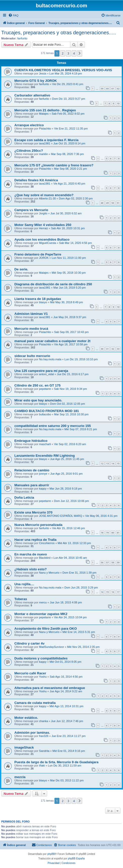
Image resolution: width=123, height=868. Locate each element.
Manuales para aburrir (32, 485)
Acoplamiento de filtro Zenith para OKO (46, 629)
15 (118, 463)
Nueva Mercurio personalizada (38, 525)
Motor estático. (26, 718)
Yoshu (43, 677)
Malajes (44, 114)
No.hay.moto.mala (50, 359)
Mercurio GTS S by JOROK (36, 81)
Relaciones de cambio (32, 470)
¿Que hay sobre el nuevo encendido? (44, 195)
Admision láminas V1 (31, 314)
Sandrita (44, 751)
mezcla (20, 777)
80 (113, 533)
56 (102, 562)
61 (113, 88)
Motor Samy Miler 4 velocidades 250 (43, 225)
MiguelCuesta (48, 243)
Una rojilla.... (24, 584)
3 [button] (68, 53)
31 (107, 349)
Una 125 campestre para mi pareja (41, 371)
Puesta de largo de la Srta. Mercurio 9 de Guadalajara (56, 762)
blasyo (43, 302)
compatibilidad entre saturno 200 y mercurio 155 (53, 426)
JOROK (44, 258)
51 (118, 203)
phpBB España (76, 859)
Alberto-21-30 (48, 198)
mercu (43, 602)
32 (113, 349)
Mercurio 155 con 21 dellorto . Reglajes (45, 110)
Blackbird (45, 558)
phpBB (51, 854)
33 (118, 349)
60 (107, 88)
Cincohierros (47, 543)
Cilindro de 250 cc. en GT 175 (37, 385)
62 (118, 88)
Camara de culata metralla (35, 703)
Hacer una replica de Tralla (35, 540)
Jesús (43, 73)
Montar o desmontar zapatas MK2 (41, 614)
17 (118, 592)
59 (102, 88)
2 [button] (63, 53)
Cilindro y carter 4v (29, 643)
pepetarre (45, 389)
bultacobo (45, 414)
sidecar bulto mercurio (32, 356)
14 (113, 463)
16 (113, 592)
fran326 (44, 736)
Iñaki (42, 765)
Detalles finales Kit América (36, 180)
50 (113, 203)
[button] (80, 53)
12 (102, 463)
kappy (43, 489)
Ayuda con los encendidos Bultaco (42, 239)
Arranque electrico (29, 125)
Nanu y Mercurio (49, 573)
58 (113, 562)
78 (102, 533)
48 (102, 203)
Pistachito (45, 129)
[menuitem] (13, 15)
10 (118, 103)
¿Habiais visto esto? (30, 569)
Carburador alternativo (32, 95)
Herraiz (43, 228)
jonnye (43, 474)
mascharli (45, 444)
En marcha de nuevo (31, 554)
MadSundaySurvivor (52, 647)
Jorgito (43, 213)
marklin (43, 154)
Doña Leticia (24, 497)
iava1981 (45, 143)
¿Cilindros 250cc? (29, 151)
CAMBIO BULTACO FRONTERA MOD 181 (47, 411)
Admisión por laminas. (32, 733)
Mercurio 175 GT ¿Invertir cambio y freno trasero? (54, 165)
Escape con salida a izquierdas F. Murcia (46, 140)
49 (107, 203)
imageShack (24, 747)
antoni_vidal (47, 374)
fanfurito (22, 38)
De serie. (21, 269)
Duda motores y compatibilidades (41, 658)
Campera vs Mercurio (31, 210)
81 (118, 533)
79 (107, 533)
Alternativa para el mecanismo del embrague (50, 688)
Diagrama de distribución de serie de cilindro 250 (53, 284)
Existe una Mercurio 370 (33, 512)
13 (107, 463)
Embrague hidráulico (31, 441)
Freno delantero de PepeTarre (38, 254)
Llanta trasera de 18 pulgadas (38, 299)
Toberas (21, 599)
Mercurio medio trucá (31, 329)
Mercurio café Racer (30, 673)
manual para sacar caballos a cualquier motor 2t (52, 341)
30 (102, 349)
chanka (43, 721)
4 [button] (74, 53)
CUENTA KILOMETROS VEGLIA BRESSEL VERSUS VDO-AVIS (63, 70)
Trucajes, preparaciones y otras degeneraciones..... (59, 33)
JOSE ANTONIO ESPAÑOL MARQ (61, 516)
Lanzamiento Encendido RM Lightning (45, 456)
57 (107, 562)
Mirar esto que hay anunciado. (38, 400)
